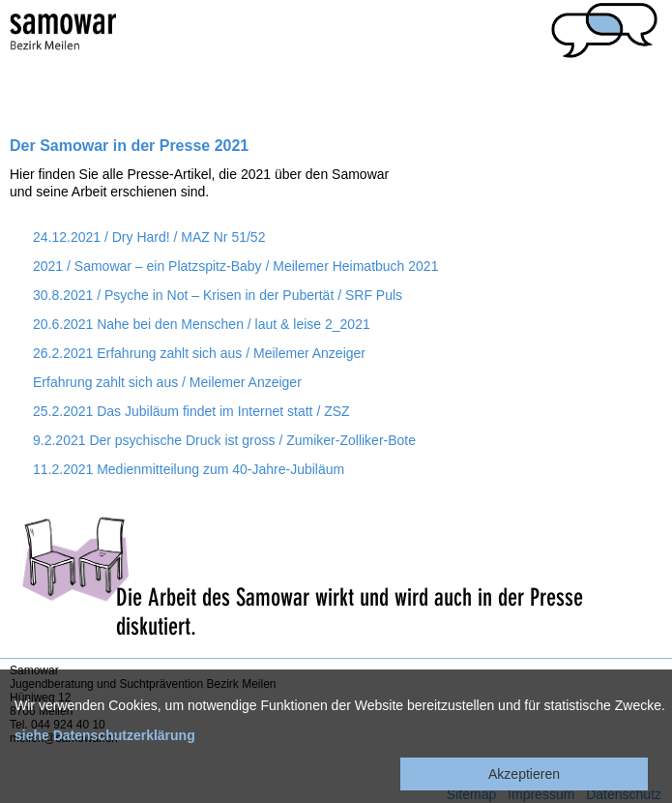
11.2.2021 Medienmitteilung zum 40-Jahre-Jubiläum (189, 469)
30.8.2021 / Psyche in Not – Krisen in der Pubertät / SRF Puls (218, 295)
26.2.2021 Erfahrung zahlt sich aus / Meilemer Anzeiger (199, 353)
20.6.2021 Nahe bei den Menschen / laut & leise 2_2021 (202, 324)
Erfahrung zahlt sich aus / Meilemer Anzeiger (167, 382)
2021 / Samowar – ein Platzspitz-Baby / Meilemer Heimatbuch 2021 (235, 266)
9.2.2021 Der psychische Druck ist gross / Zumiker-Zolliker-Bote (224, 440)
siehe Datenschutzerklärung (105, 735)
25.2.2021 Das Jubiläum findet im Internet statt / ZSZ (191, 411)
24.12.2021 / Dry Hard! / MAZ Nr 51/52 (149, 237)
